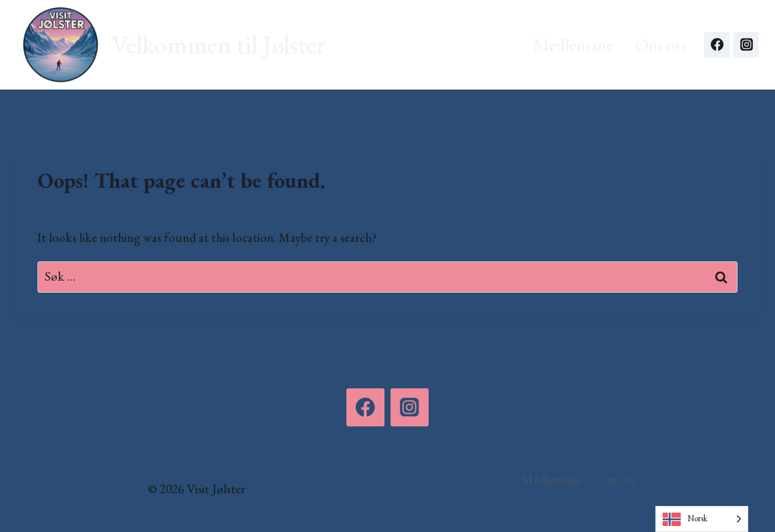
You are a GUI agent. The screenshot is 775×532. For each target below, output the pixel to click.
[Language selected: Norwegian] (702, 519)
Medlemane (573, 44)
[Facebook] (717, 45)
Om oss (661, 44)
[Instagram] (746, 45)
